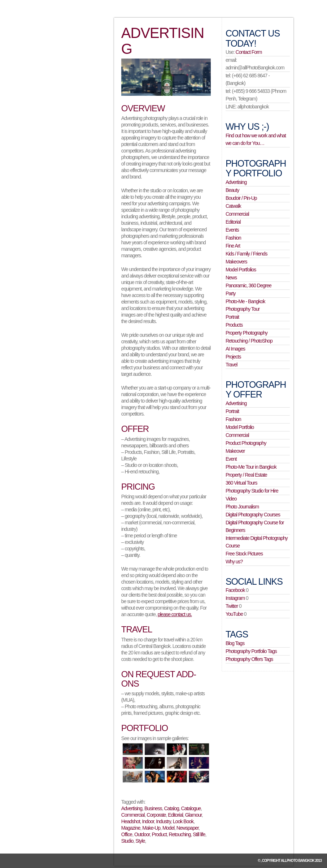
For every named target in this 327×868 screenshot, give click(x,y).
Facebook (235, 590)
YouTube (234, 614)
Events (232, 230)
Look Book (183, 821)
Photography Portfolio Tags (251, 651)
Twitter (232, 606)
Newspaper (188, 828)
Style (140, 841)
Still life (199, 834)
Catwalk (233, 206)
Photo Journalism (242, 507)
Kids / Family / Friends (246, 254)
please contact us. (175, 614)
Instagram (235, 598)
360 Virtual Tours (241, 483)
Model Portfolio (240, 427)
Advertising (132, 808)
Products (234, 325)
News (231, 278)
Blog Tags (235, 643)
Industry (163, 821)
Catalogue (191, 808)
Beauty (232, 190)
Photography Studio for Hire (252, 491)
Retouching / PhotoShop (249, 341)
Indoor (148, 821)
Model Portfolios (241, 270)
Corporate (156, 815)
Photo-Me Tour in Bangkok (251, 467)
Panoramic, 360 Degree (248, 285)
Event (231, 459)
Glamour (193, 815)
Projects (233, 357)
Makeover (235, 451)
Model (168, 828)
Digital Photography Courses (253, 515)
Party (231, 293)
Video (231, 499)
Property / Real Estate (246, 475)
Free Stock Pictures (244, 554)
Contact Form (249, 52)
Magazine (131, 828)
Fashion (233, 238)
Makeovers (236, 262)
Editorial (175, 815)
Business (153, 808)
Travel (231, 365)
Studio (127, 841)
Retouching (180, 834)
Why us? (234, 562)
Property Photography (247, 333)
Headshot (131, 821)
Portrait (232, 317)
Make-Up (151, 828)
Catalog (171, 808)
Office (127, 834)
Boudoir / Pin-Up (241, 198)
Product (159, 834)
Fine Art (233, 246)
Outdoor (142, 834)
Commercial (133, 815)
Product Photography (246, 443)
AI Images (235, 349)
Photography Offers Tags (249, 659)
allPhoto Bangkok (298, 861)
